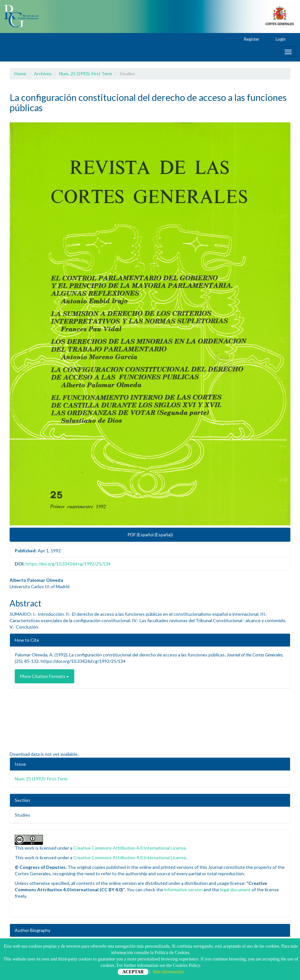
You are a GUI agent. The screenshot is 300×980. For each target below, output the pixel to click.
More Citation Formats (45, 676)
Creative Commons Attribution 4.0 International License (130, 848)
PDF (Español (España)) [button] (150, 535)
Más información (168, 972)
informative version (183, 889)
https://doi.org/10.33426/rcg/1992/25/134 (68, 564)
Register (249, 39)
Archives (43, 74)
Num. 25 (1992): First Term (86, 74)
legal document (235, 889)
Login (278, 39)
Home (20, 74)
